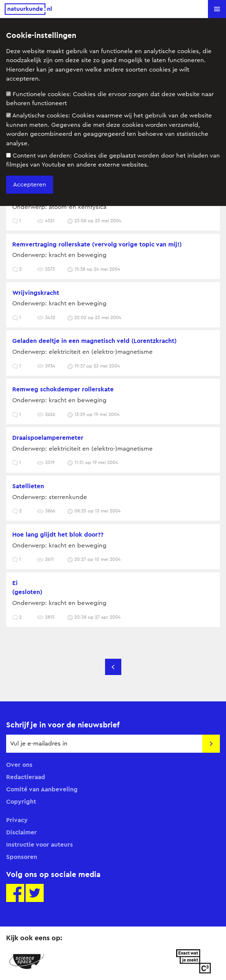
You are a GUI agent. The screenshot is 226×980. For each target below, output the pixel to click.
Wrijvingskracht (36, 293)
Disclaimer (21, 832)
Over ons (19, 765)
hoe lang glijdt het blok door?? (58, 534)
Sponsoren (22, 857)
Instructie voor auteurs (40, 844)
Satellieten (28, 486)
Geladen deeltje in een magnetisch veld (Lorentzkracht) (94, 341)
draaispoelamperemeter (48, 438)
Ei (15, 583)
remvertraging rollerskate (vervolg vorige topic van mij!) (97, 244)
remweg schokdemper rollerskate (63, 389)
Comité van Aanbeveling (42, 789)
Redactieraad (26, 777)
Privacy (17, 820)
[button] (217, 9)
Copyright (21, 801)
